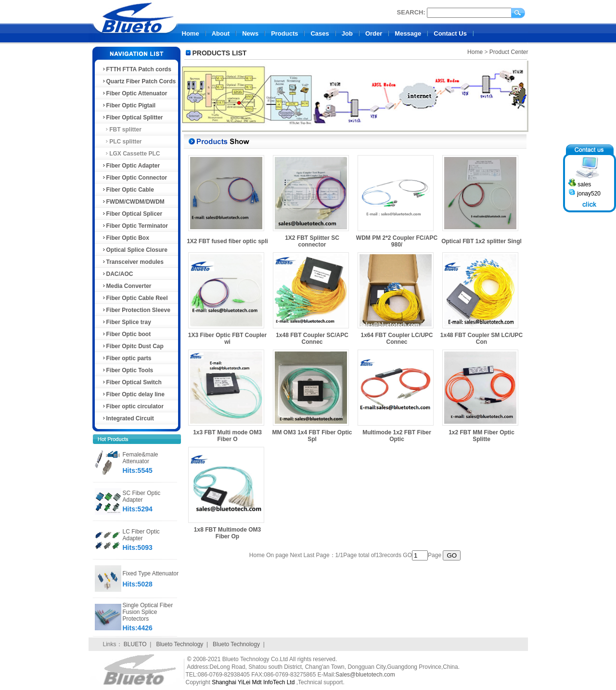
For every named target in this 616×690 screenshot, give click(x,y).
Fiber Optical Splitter (132, 117)
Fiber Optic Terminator (135, 226)
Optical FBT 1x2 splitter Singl (481, 241)
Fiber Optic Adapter (131, 166)
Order (374, 33)
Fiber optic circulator (133, 406)
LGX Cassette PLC (131, 154)
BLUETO (135, 644)
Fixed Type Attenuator (151, 573)
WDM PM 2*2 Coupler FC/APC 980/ (397, 241)
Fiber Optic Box (125, 238)
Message (408, 33)
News (250, 33)
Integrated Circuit (128, 418)
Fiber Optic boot (126, 334)
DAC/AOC (117, 274)
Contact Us (450, 33)
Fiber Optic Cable (128, 190)
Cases (320, 33)
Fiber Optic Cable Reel (135, 298)
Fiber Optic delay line (133, 394)
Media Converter (127, 286)
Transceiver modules (133, 262)
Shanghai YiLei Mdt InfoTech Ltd (253, 682)
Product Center (509, 52)
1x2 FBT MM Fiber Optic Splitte (481, 436)
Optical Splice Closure (135, 250)
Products (284, 33)
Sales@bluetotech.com (365, 675)
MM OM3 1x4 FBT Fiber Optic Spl (312, 436)
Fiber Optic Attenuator (135, 93)
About (221, 33)
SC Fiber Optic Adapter (142, 496)
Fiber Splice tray (126, 322)
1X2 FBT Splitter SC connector (312, 241)
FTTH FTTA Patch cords (136, 69)
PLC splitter (122, 142)
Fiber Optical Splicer (132, 214)
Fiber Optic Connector (135, 178)
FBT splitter (122, 130)
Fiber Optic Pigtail (129, 105)
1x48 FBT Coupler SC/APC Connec (312, 338)
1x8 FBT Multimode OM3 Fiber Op (227, 533)
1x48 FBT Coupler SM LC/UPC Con (481, 338)
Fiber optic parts (127, 358)
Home (191, 33)
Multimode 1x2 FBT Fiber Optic (397, 436)
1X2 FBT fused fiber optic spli (227, 241)
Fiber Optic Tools (128, 370)
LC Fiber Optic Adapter (141, 535)
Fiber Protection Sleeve (136, 310)
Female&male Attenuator (141, 458)
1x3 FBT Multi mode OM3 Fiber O (227, 436)
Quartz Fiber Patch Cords (139, 81)
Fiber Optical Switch (132, 382)
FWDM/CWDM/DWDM (133, 202)
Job (347, 33)
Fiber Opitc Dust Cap (133, 346)
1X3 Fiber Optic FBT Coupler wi (227, 338)
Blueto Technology (180, 644)
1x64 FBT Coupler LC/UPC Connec (397, 338)
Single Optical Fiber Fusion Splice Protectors (148, 612)
